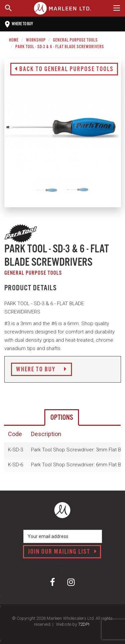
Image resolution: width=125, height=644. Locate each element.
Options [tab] (62, 418)
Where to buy (19, 24)
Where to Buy (41, 370)
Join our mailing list (62, 552)
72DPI (84, 624)
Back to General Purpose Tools (64, 69)
